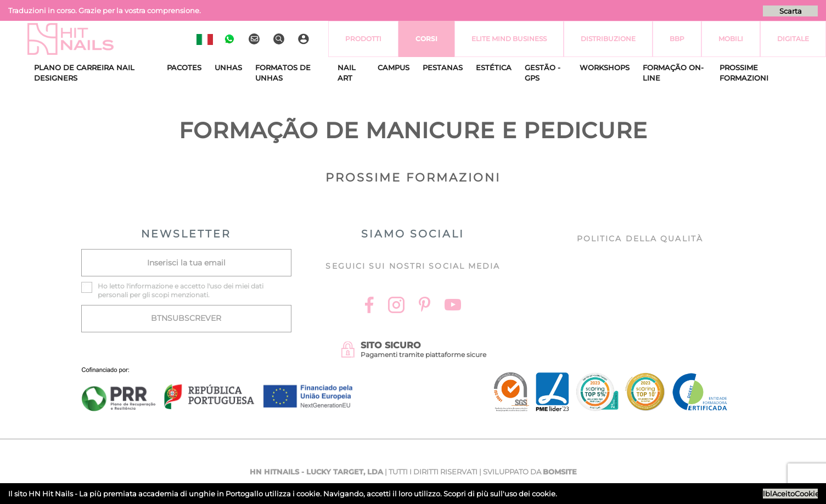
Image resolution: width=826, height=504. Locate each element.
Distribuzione (608, 39)
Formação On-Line (673, 73)
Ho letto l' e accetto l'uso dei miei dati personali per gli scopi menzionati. (181, 290)
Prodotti (363, 39)
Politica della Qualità (640, 239)
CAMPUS (394, 67)
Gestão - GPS (543, 73)
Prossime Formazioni (744, 73)
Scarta (791, 11)
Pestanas (443, 67)
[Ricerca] (280, 39)
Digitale (793, 39)
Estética (494, 67)
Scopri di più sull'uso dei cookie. (500, 494)
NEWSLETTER (186, 234)
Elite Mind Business (509, 39)
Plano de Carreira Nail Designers (84, 73)
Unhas (228, 67)
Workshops (605, 67)
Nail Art (347, 73)
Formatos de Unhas (283, 73)
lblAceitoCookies (790, 494)
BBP (677, 39)
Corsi (426, 39)
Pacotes (184, 67)
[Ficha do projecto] (217, 373)
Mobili (731, 39)
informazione (151, 286)
